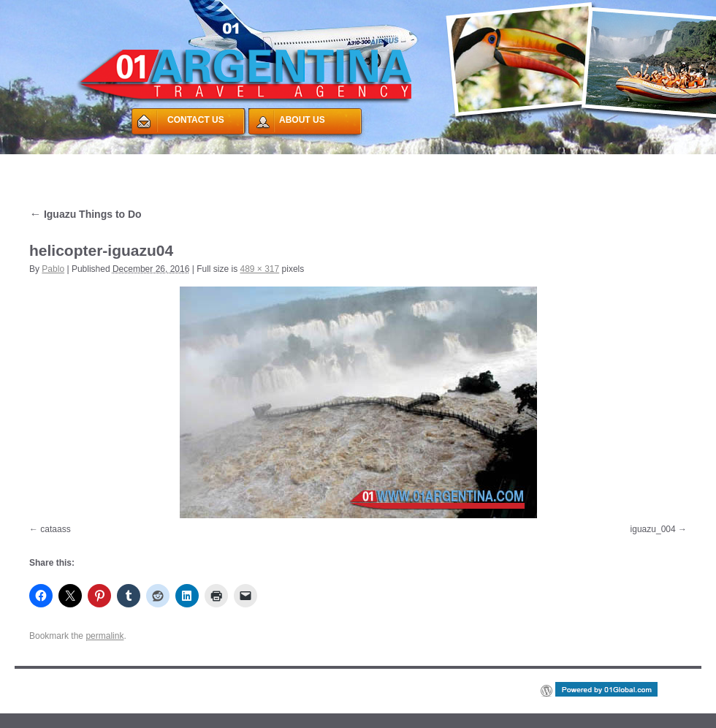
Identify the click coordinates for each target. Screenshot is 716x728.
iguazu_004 (653, 529)
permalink (104, 636)
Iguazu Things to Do (85, 214)
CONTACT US (196, 120)
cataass (55, 529)
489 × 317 (260, 269)
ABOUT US (302, 120)
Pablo (53, 269)
